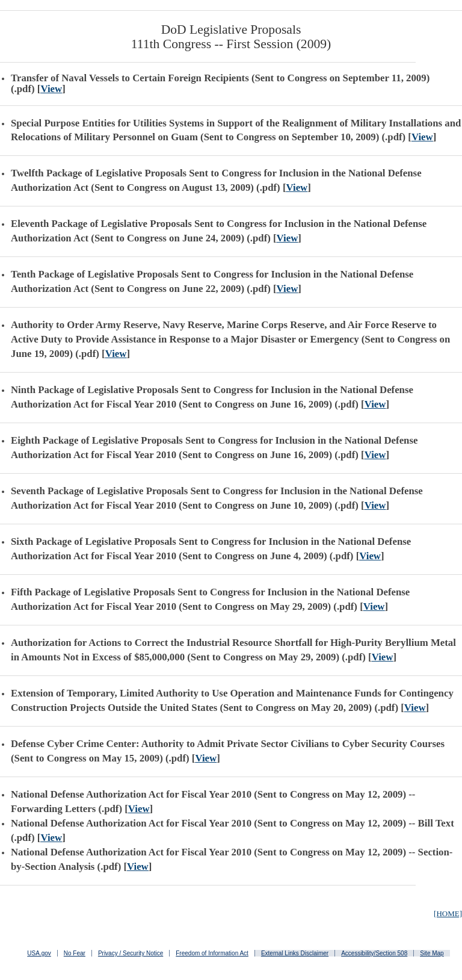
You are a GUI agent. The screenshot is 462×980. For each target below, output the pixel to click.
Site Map (432, 953)
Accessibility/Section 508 (374, 953)
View (51, 89)
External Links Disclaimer (295, 953)
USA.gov (39, 953)
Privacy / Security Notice (131, 953)
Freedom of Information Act (212, 953)
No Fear (75, 953)
